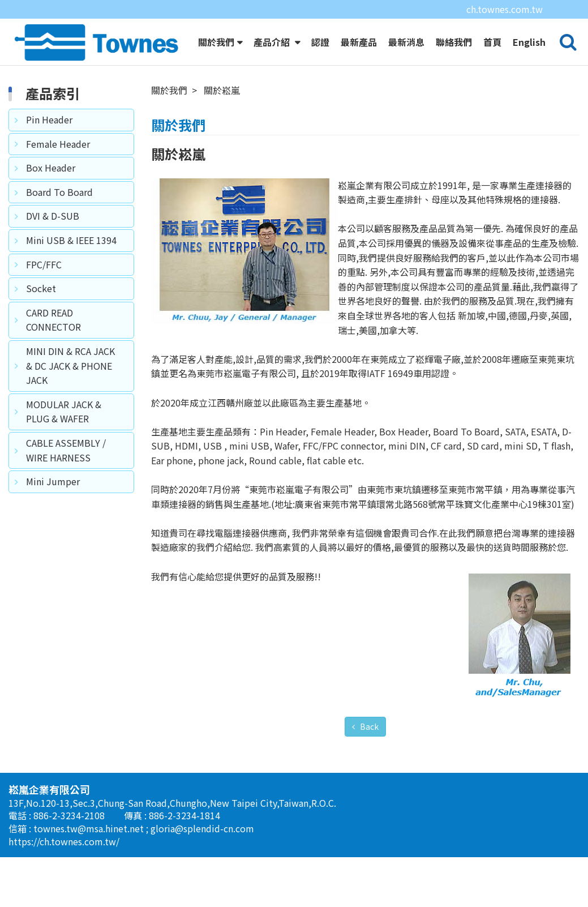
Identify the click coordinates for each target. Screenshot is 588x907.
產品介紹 (273, 42)
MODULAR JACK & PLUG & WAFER (64, 433)
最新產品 (359, 42)
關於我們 (216, 42)
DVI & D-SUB (53, 237)
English (529, 42)
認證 (320, 42)
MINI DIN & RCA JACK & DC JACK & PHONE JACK (70, 386)
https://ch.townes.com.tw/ (64, 862)
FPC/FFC (44, 285)
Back (368, 747)
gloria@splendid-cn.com (202, 849)
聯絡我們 (454, 42)
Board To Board (59, 213)
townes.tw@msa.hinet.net (90, 849)
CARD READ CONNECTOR (53, 341)
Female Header (58, 165)
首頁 (492, 42)
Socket (41, 309)
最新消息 (406, 42)
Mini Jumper (53, 502)
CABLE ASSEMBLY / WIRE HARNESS (66, 471)
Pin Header (49, 140)
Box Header (51, 189)
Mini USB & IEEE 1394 (71, 261)
